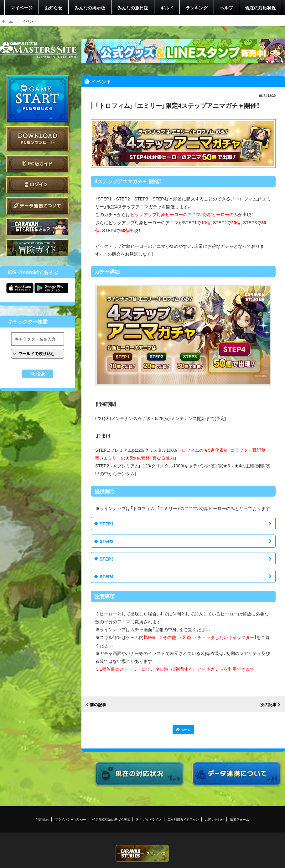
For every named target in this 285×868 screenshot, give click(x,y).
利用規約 (42, 819)
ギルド (167, 8)
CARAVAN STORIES (142, 853)
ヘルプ (226, 8)
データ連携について (38, 206)
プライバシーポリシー (70, 819)
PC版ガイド (38, 164)
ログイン (38, 185)
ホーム (7, 21)
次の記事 (268, 705)
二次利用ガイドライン (183, 819)
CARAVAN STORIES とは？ (38, 227)
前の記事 (98, 705)
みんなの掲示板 (90, 8)
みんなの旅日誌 (133, 8)
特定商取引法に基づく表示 (111, 819)
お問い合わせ (215, 819)
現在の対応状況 (261, 8)
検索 (40, 374)
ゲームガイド (38, 248)
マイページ (22, 8)
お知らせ (54, 8)
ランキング (197, 8)
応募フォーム (240, 819)
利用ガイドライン (149, 819)
